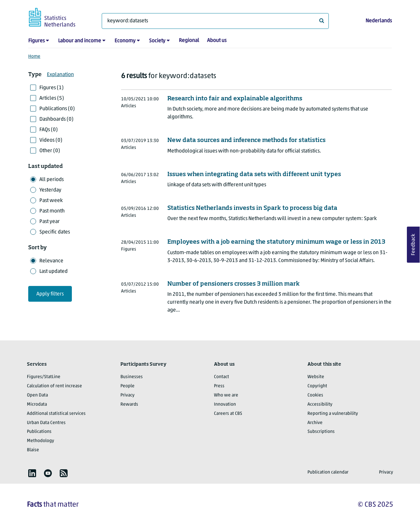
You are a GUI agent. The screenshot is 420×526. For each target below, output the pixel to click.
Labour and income (80, 41)
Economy (125, 41)
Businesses (132, 377)
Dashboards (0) (56, 119)
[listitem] (32, 473)
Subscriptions (321, 432)
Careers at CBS (228, 414)
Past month (52, 211)
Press (219, 386)
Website (316, 377)
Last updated (53, 272)
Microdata (37, 405)
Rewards (129, 405)
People (127, 386)
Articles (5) (52, 98)
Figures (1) (52, 88)
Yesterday (50, 190)
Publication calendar (328, 472)
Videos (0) (51, 140)
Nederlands (379, 21)
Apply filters (50, 294)
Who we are (226, 395)
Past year (50, 222)
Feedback (413, 245)
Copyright (317, 386)
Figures (36, 41)
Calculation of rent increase (54, 386)
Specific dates (55, 232)
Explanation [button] (60, 75)
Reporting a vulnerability (333, 414)
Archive (315, 423)
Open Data (37, 395)
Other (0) (50, 151)
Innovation (225, 405)
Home (34, 57)
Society (157, 41)
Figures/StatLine (44, 377)
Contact (221, 377)
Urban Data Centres (46, 423)
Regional (189, 41)
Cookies (315, 395)
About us (217, 41)
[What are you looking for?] (215, 21)
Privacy (127, 395)
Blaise (33, 450)
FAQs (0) (49, 130)
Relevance (51, 261)
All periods (52, 180)
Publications (39, 432)
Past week (51, 201)
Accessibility (320, 405)
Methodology (41, 441)
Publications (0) (57, 109)
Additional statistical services (56, 414)
